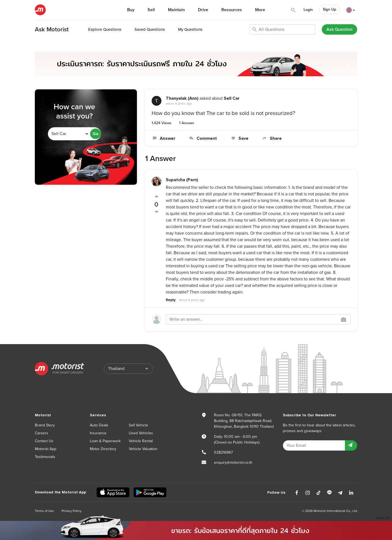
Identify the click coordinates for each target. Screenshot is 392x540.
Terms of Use (44, 511)
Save (239, 138)
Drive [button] (203, 10)
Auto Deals (99, 425)
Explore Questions (105, 29)
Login (308, 10)
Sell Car (232, 98)
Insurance (98, 433)
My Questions (190, 29)
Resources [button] (232, 10)
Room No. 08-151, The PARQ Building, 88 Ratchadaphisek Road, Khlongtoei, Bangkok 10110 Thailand (244, 421)
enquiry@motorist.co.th (233, 462)
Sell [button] (151, 10)
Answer (163, 138)
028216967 (223, 452)
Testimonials (45, 457)
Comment (203, 138)
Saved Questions (150, 29)
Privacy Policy (71, 511)
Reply (171, 300)
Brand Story (45, 425)
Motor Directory (103, 449)
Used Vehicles (141, 433)
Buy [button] (131, 10)
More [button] (260, 10)
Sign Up (330, 9)
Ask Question (339, 29)
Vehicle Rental (141, 441)
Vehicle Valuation (143, 449)
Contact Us (44, 441)
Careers (42, 433)
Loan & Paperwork (105, 441)
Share (272, 138)
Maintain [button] (176, 10)
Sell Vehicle (138, 425)
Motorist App (46, 449)
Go (96, 134)
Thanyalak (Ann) (182, 98)
